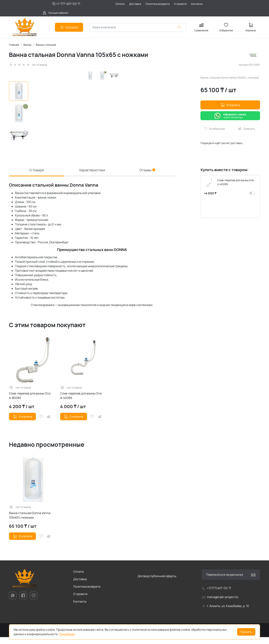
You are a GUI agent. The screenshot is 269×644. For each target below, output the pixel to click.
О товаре (37, 176)
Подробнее (67, 634)
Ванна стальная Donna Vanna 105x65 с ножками (30, 522)
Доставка (80, 586)
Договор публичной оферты (157, 583)
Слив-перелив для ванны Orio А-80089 (30, 403)
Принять (246, 632)
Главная (14, 45)
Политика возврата (87, 593)
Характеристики (92, 176)
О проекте (80, 601)
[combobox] (138, 27)
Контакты (80, 608)
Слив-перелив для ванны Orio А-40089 (81, 403)
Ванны (27, 45)
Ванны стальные (46, 45)
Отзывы (147, 176)
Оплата (78, 578)
